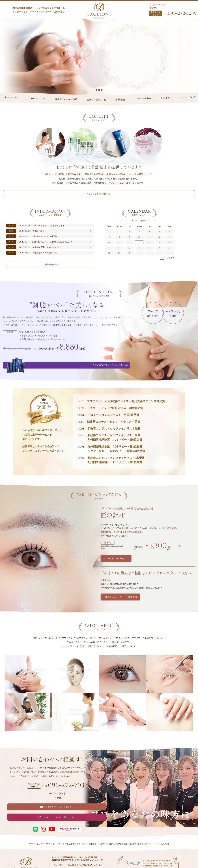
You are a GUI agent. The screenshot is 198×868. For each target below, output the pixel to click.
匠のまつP (115, 831)
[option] (99, 57)
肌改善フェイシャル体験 (80, 831)
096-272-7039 (180, 13)
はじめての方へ (44, 831)
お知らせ (165, 831)
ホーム (32, 831)
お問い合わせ (137, 831)
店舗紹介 (125, 831)
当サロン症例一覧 (100, 831)
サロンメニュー (60, 831)
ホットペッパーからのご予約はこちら (82, 804)
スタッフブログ (152, 831)
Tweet (55, 858)
